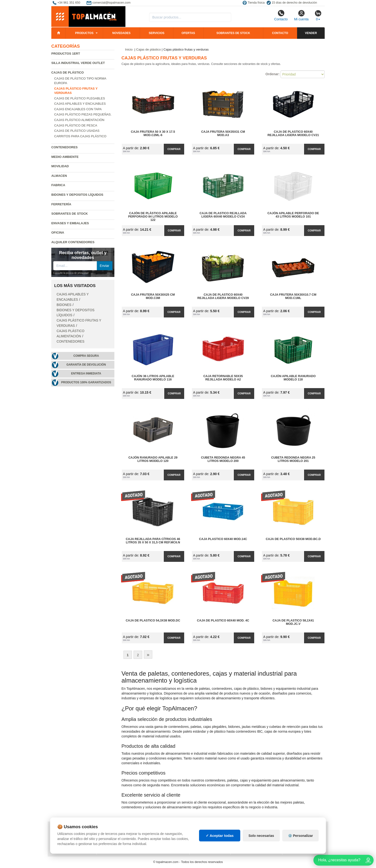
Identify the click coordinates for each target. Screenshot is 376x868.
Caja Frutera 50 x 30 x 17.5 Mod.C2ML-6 (153, 133)
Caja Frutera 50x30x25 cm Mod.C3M (153, 296)
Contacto (281, 15)
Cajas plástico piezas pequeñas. (83, 114)
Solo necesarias (261, 840)
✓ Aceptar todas (220, 840)
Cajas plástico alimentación (79, 120)
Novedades (121, 33)
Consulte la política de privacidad (71, 273)
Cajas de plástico (68, 72)
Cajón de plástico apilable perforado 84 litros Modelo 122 (153, 217)
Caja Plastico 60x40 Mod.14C (223, 539)
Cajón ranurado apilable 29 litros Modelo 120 (153, 459)
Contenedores (65, 147)
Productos (84, 33)
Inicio (129, 49)
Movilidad (60, 166)
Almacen (59, 176)
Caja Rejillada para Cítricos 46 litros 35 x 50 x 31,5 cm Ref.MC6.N (153, 541)
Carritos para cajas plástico (80, 136)
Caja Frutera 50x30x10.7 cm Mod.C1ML (293, 296)
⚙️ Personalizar (300, 840)
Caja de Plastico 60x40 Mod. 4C (223, 621)
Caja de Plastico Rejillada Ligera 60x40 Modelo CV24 (223, 215)
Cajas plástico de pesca (76, 125)
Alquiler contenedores (73, 242)
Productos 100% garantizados (86, 382)
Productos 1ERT (66, 54)
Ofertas (188, 33)
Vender (311, 33)
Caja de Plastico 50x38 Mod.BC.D (293, 539)
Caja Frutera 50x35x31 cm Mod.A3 (223, 133)
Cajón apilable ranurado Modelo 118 (293, 378)
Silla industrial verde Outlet (78, 63)
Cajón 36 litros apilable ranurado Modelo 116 (153, 378)
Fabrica (58, 185)
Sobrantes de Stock (70, 214)
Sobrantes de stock (233, 33)
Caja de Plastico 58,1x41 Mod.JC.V (293, 622)
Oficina (58, 233)
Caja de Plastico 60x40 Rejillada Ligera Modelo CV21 (293, 133)
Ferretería (61, 204)
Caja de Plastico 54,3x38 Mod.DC (153, 621)
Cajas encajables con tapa (78, 109)
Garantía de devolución (86, 365)
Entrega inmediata (86, 374)
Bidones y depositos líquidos (77, 195)
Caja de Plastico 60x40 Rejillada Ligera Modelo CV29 (223, 296)
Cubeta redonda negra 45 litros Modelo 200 (223, 459)
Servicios (156, 33)
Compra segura (86, 356)
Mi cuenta (301, 15)
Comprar (174, 149)
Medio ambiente (65, 157)
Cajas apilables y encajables (80, 104)
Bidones (64, 305)
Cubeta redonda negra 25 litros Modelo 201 (293, 459)
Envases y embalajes (70, 223)
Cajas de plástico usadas (77, 131)
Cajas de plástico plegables (80, 98)
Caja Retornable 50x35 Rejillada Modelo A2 (223, 378)
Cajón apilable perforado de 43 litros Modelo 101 (293, 215)
